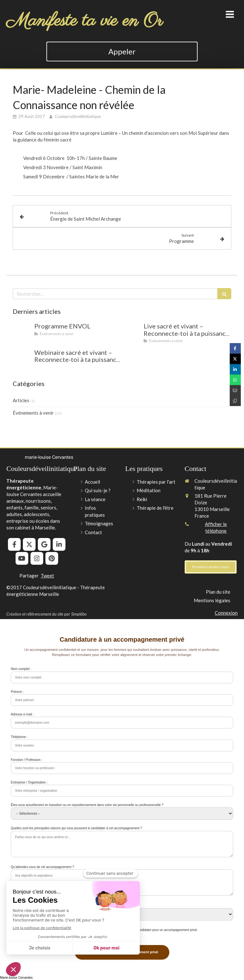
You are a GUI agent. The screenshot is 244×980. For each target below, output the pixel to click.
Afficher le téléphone (216, 527)
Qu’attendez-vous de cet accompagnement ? (42, 867)
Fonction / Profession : (27, 760)
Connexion (226, 613)
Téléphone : (19, 737)
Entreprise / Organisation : (29, 782)
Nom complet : (21, 669)
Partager (29, 576)
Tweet (47, 576)
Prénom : (17, 692)
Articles (21, 400)
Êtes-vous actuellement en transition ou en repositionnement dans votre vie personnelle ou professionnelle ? (87, 805)
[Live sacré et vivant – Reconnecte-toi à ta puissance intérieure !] (132, 332)
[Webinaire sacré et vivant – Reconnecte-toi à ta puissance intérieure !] (22, 359)
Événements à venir (33, 413)
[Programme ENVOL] (22, 332)
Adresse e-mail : (22, 714)
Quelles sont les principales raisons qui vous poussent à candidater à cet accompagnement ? (76, 828)
